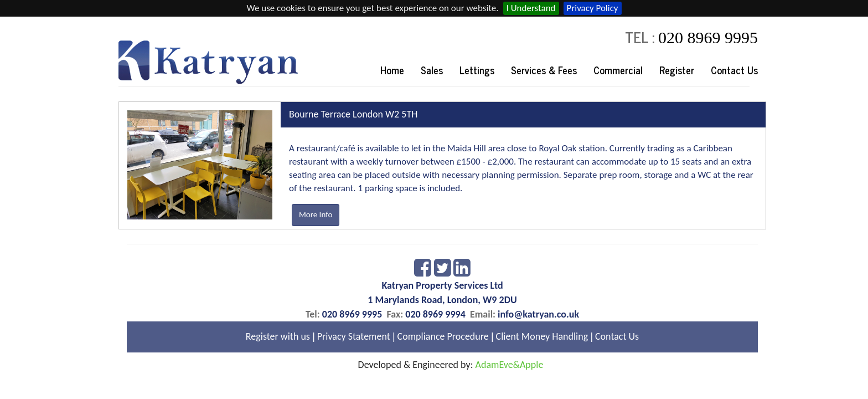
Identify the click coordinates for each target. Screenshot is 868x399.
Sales (432, 70)
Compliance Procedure (443, 336)
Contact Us (734, 70)
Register (677, 70)
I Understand (531, 8)
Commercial (618, 70)
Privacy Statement (354, 336)
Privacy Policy (593, 8)
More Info (316, 214)
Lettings (477, 70)
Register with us (278, 336)
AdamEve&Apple (510, 365)
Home (392, 70)
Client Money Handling (542, 336)
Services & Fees (544, 70)
